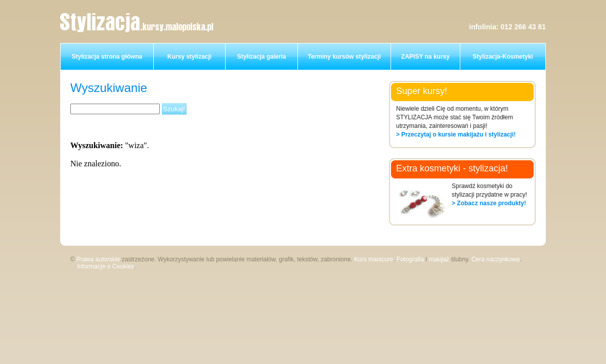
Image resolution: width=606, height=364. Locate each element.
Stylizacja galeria (262, 57)
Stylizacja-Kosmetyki (503, 57)
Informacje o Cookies (105, 266)
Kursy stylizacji (189, 57)
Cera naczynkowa (495, 259)
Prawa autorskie (98, 259)
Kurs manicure (374, 259)
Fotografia (410, 259)
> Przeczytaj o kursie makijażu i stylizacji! (456, 134)
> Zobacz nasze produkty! (489, 203)
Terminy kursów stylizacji (344, 57)
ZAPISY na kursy (425, 57)
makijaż (439, 259)
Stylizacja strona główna (107, 57)
